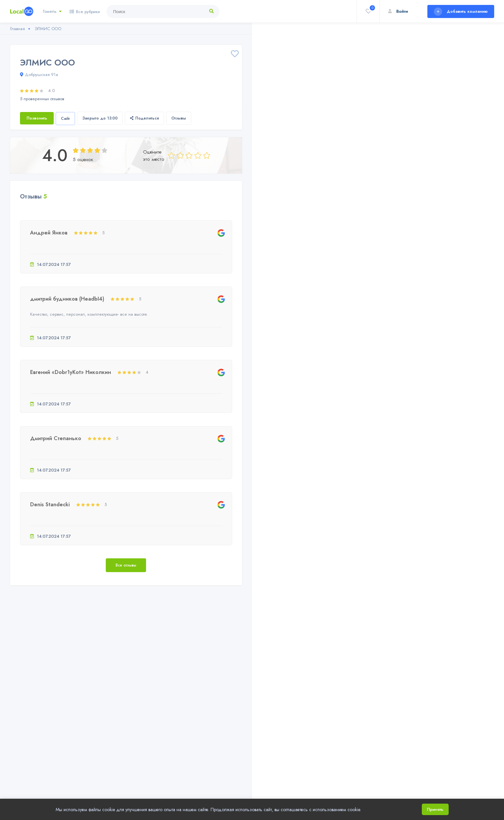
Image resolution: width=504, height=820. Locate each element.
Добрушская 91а (39, 75)
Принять (435, 809)
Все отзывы (126, 565)
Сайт (65, 119)
